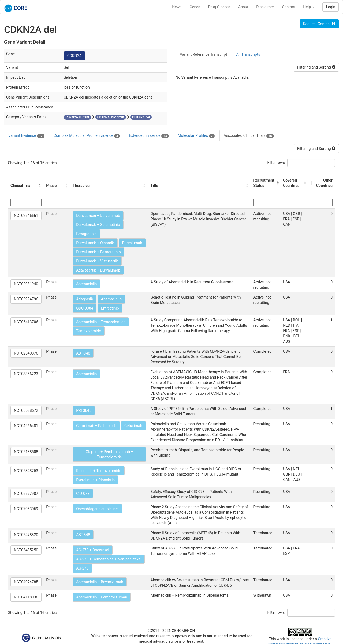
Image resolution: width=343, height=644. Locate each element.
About (243, 7)
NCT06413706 (26, 322)
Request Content (319, 24)
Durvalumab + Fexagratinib (98, 252)
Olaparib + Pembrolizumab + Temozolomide (109, 454)
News (177, 7)
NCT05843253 (26, 471)
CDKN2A (74, 56)
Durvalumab (132, 243)
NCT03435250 (26, 550)
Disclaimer (265, 7)
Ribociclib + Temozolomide (99, 471)
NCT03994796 (26, 299)
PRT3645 (84, 410)
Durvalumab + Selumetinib (98, 225)
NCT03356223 (26, 374)
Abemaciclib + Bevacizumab (100, 582)
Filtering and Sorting (316, 67)
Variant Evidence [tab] (26, 136)
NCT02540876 (26, 353)
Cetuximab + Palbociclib (96, 426)
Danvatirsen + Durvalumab (98, 216)
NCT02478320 (26, 535)
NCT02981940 (26, 284)
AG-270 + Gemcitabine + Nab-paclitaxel (109, 559)
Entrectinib (110, 308)
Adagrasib (85, 299)
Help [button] (309, 7)
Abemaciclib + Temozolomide (101, 322)
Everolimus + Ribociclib (95, 480)
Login (331, 7)
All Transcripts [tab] (248, 54)
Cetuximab (133, 426)
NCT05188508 (26, 452)
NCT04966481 (26, 426)
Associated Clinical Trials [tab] (249, 136)
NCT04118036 (26, 597)
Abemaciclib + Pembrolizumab (102, 597)
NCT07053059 (26, 509)
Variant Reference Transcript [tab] (203, 54)
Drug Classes (219, 7)
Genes (195, 7)
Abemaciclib (86, 284)
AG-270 (82, 568)
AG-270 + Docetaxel (93, 550)
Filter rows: (277, 163)
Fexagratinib (86, 234)
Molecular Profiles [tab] (196, 136)
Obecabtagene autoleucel (97, 509)
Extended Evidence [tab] (149, 136)
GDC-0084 (85, 308)
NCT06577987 (26, 494)
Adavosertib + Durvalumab (98, 270)
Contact (288, 7)
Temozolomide (88, 331)
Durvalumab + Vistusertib (97, 261)
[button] (40, 186)
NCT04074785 (26, 582)
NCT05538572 (26, 410)
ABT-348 (83, 353)
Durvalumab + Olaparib (95, 243)
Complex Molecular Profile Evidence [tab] (87, 136)
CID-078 (83, 494)
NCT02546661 (26, 216)
